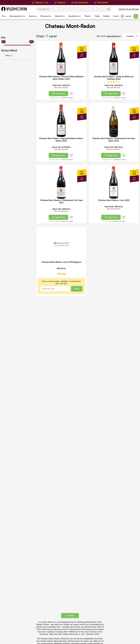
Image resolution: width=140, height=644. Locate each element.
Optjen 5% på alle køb (129, 9)
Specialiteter (75, 16)
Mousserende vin (18, 16)
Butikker (106, 16)
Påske (97, 16)
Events (116, 16)
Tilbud (88, 16)
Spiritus (33, 16)
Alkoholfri (60, 16)
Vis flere (70, 616)
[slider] (4, 45)
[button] (126, 16)
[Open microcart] (136, 16)
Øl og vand (46, 16)
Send (77, 289)
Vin (4, 16)
